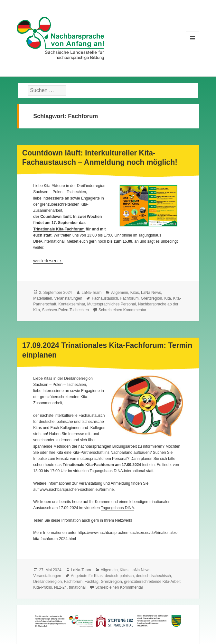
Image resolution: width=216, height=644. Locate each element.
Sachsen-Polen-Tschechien (66, 310)
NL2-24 (60, 587)
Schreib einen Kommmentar (122, 310)
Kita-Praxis (42, 587)
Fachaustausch (105, 298)
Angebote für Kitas (87, 576)
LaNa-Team (91, 293)
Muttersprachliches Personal (112, 304)
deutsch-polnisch (119, 576)
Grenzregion (151, 298)
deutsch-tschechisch (153, 576)
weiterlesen (48, 261)
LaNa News (151, 293)
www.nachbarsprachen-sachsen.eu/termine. (77, 490)
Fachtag (92, 582)
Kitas (135, 293)
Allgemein (120, 293)
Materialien (43, 298)
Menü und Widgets (193, 45)
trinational (77, 587)
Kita (168, 298)
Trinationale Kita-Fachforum (59, 229)
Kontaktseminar (72, 304)
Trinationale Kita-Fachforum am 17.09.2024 (103, 465)
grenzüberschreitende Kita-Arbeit (152, 582)
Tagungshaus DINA (117, 508)
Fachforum (129, 298)
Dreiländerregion (47, 582)
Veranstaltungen (68, 298)
